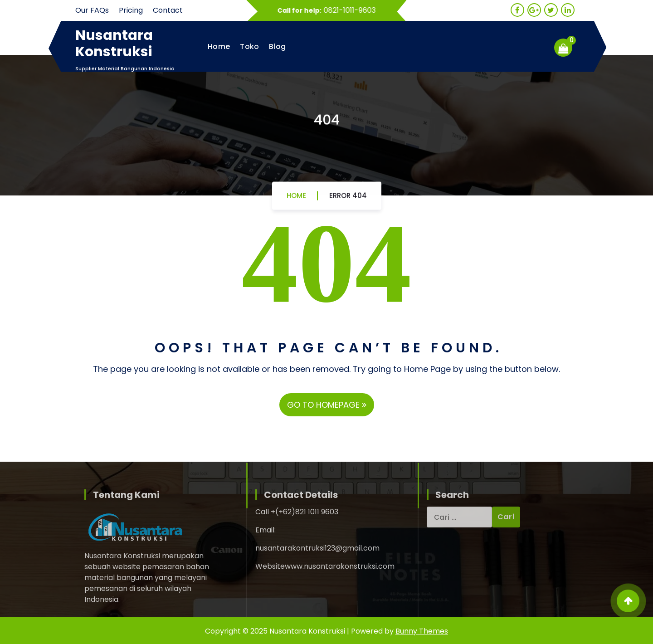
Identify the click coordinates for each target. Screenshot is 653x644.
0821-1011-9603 (353, 10)
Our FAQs (92, 10)
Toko (249, 46)
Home (219, 46)
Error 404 (348, 198)
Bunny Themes (422, 631)
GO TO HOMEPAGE (327, 405)
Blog (277, 46)
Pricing (131, 10)
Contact (168, 10)
